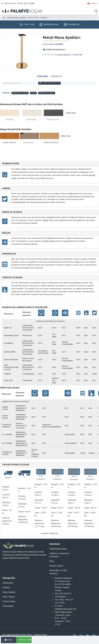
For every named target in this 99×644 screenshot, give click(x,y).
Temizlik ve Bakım (12, 277)
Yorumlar (56, 76)
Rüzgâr (6, 233)
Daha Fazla (71, 113)
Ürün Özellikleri (10, 388)
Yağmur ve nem (11, 164)
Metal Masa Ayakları (16, 18)
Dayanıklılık (9, 254)
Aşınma (6, 188)
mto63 (33, 93)
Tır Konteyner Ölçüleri (16, 465)
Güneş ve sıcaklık (12, 212)
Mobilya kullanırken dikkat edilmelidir (25, 307)
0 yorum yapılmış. (63, 54)
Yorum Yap (78, 54)
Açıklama (43, 76)
